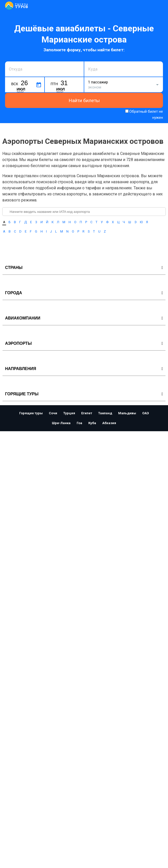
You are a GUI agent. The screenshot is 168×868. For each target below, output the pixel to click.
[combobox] (44, 69)
